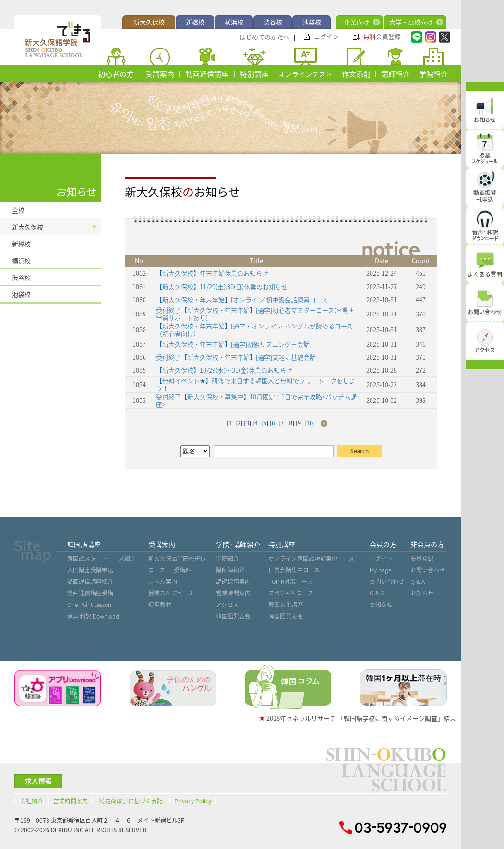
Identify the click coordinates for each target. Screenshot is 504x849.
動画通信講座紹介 (90, 582)
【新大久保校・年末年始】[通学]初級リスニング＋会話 (233, 344)
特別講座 (254, 74)
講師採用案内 (233, 582)
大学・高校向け (411, 22)
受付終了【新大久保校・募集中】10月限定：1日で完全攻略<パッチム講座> (256, 400)
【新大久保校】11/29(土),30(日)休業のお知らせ (222, 286)
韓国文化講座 (286, 605)
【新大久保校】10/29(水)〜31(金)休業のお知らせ (224, 370)
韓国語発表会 (233, 616)
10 (310, 423)
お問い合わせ (387, 582)
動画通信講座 (207, 74)
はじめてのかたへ (264, 37)
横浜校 (234, 22)
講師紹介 (396, 74)
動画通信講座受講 (90, 593)
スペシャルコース (291, 593)
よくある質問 (485, 274)
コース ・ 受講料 (170, 570)
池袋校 (312, 22)
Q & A (377, 593)
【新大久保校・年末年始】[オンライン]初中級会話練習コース (242, 299)
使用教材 (160, 605)
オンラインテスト (305, 74)
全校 (18, 210)
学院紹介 (433, 74)
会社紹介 (32, 801)
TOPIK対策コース (290, 582)
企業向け (357, 22)
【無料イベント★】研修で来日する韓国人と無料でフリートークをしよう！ (256, 384)
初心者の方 (116, 74)
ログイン (326, 36)
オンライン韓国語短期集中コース (311, 558)
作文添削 (356, 74)
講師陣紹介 (230, 570)
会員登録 (382, 36)
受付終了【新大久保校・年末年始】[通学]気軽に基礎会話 (236, 357)
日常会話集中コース (294, 570)
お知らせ (381, 605)
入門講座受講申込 (90, 570)
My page (380, 570)
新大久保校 (149, 22)
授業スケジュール (171, 593)
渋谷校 (273, 22)
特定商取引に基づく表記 (131, 801)
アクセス (227, 605)
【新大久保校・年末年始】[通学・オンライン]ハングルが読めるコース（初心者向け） (254, 330)
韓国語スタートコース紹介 (102, 558)
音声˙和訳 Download (93, 616)
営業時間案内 (233, 593)
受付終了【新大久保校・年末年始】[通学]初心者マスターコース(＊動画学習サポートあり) (255, 314)
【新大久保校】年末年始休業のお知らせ (212, 273)
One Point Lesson (89, 605)
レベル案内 (163, 582)
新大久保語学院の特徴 (177, 558)
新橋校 (195, 22)
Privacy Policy (193, 801)
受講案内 (160, 74)
